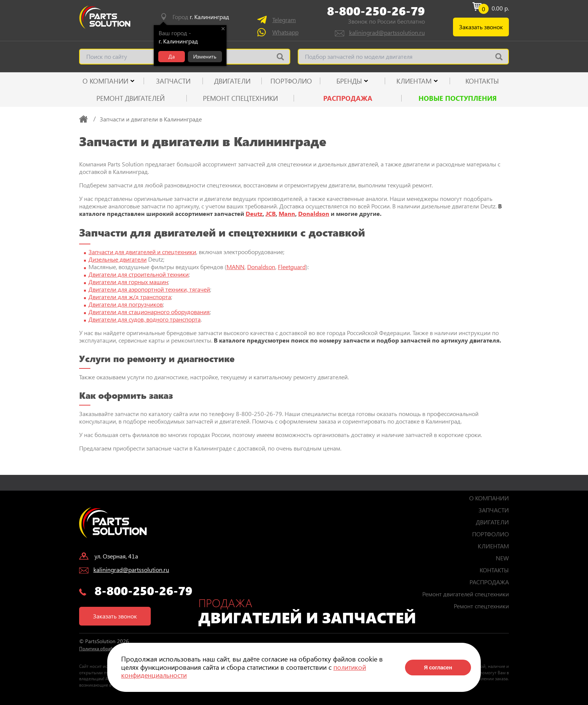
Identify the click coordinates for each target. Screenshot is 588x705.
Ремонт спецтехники (240, 98)
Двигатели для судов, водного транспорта (145, 319)
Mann (287, 213)
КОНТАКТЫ (482, 81)
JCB (271, 213)
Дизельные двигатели (118, 259)
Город (201, 17)
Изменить (205, 56)
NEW (502, 558)
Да (172, 56)
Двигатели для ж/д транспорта (130, 297)
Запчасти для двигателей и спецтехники (142, 252)
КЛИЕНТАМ (414, 81)
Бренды (349, 81)
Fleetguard (292, 267)
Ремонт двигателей (130, 98)
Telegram (284, 20)
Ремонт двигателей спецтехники (466, 594)
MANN (235, 267)
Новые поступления (458, 98)
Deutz (254, 213)
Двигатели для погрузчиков (126, 304)
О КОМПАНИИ (105, 81)
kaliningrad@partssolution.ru (387, 32)
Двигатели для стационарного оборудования (149, 312)
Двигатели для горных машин (128, 282)
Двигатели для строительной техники (139, 274)
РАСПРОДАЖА (348, 98)
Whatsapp (285, 32)
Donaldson (314, 213)
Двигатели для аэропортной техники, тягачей (149, 289)
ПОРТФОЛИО (291, 81)
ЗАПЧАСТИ (173, 81)
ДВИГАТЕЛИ (232, 81)
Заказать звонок (481, 27)
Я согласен (438, 668)
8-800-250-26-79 (376, 11)
